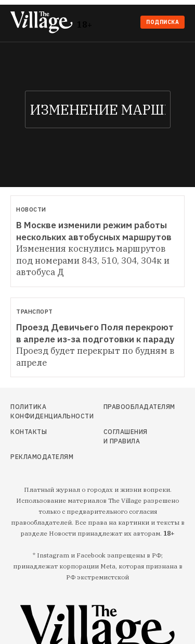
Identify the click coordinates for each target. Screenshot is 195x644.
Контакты (29, 432)
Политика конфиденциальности (36, 411)
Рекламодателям (36, 457)
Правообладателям (126, 407)
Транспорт (35, 312)
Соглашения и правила (126, 436)
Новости (31, 209)
